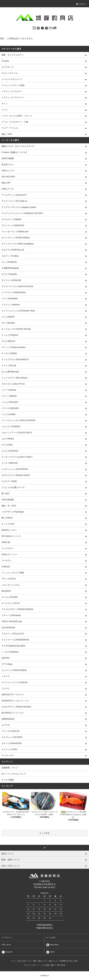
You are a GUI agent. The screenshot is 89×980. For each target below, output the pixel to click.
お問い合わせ (6, 945)
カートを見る (51, 937)
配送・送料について (40, 961)
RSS (58, 965)
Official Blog (52, 945)
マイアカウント (7, 937)
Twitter (50, 952)
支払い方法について (25, 961)
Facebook (7, 952)
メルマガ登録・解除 (47, 965)
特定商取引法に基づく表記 (69, 961)
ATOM (63, 965)
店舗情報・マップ (10, 768)
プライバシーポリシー (31, 965)
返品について (53, 961)
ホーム (13, 961)
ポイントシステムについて (14, 774)
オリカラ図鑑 (8, 780)
